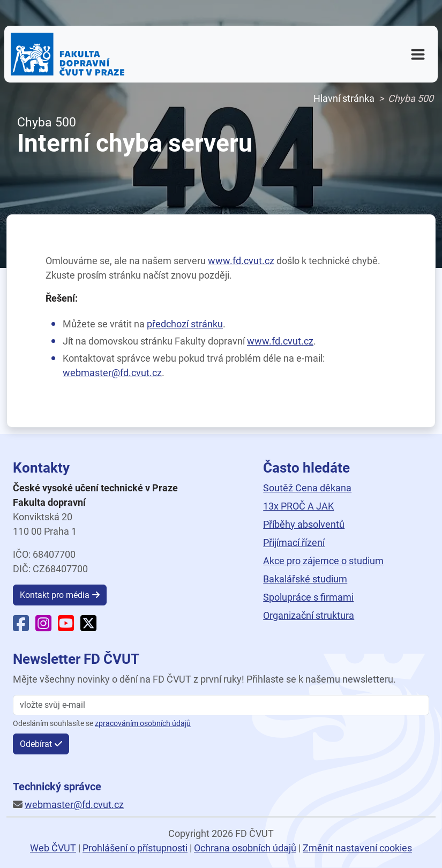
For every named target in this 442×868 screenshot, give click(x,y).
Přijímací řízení (294, 542)
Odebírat (36, 744)
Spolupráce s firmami (308, 597)
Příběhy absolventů (304, 524)
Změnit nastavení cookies (357, 848)
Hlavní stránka (344, 98)
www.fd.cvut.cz (241, 261)
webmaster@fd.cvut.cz (112, 373)
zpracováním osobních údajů (143, 724)
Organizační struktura (309, 615)
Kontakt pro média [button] (55, 595)
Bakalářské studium (305, 579)
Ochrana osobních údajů (245, 848)
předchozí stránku (185, 324)
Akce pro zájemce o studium (323, 561)
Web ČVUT (53, 848)
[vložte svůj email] (221, 705)
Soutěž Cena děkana (307, 488)
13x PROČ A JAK (298, 506)
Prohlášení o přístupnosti (135, 848)
